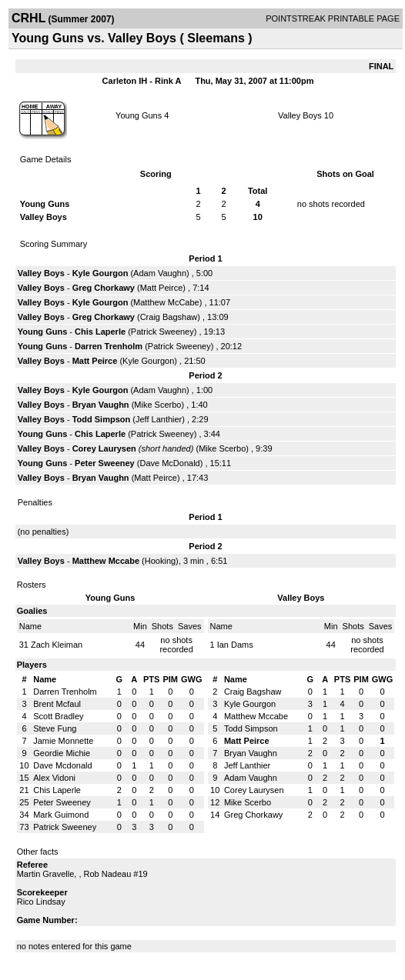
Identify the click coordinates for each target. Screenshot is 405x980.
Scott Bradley (58, 716)
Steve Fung (55, 728)
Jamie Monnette (63, 741)
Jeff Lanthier (159, 419)
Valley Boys (300, 115)
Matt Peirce (162, 288)
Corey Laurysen (104, 448)
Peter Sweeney (105, 463)
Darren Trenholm (109, 346)
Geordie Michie (62, 753)
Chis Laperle (100, 332)
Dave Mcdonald (62, 765)
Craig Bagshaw (169, 317)
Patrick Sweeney (162, 332)
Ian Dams (235, 645)
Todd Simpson (102, 419)
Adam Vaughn (160, 273)
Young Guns (139, 115)
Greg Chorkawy (104, 288)
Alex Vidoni (54, 778)
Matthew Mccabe (106, 561)
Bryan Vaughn (101, 405)
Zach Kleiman (57, 645)
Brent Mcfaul (57, 704)
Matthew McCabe (166, 302)
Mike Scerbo (157, 405)
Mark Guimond (61, 815)
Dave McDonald (169, 463)
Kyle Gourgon (100, 273)
